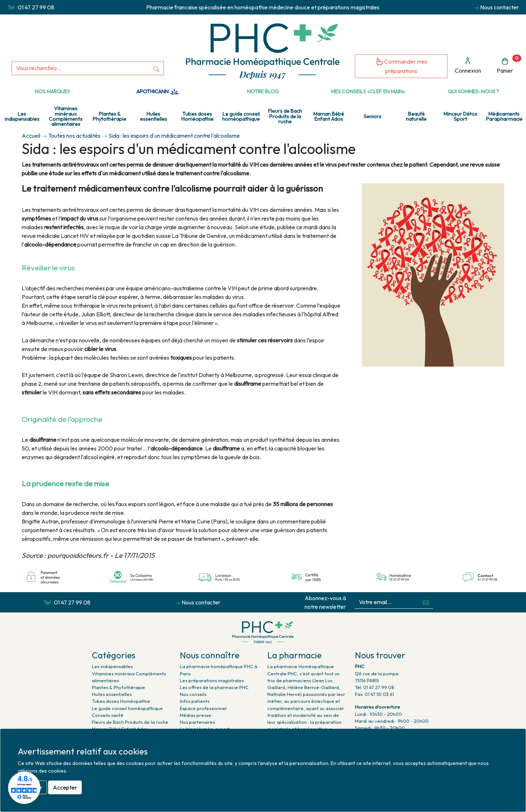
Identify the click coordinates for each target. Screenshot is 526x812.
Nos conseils (193, 694)
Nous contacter (499, 7)
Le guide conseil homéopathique (241, 116)
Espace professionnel (203, 708)
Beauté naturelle (416, 116)
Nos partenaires (197, 722)
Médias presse (196, 715)
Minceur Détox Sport (460, 116)
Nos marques (52, 91)
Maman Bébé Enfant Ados (329, 116)
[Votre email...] (387, 602)
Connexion (468, 66)
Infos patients (195, 701)
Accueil (31, 136)
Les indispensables (22, 116)
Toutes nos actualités (74, 136)
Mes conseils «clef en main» (368, 91)
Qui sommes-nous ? (473, 91)
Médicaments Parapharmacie (504, 116)
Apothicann (158, 91)
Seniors (372, 116)
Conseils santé (108, 715)
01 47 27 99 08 (36, 7)
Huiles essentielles (154, 116)
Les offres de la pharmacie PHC (214, 687)
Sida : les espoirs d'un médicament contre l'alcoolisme (174, 136)
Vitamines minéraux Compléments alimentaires (66, 116)
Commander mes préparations (401, 66)
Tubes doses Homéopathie (197, 116)
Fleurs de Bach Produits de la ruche (285, 116)
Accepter (65, 787)
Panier (509, 65)
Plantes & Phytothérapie (109, 116)
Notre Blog (263, 91)
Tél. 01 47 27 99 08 (375, 687)
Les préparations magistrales (212, 680)
